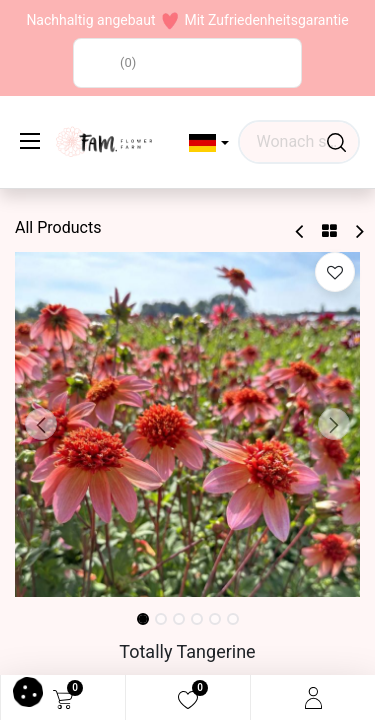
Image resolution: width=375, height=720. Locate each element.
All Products (58, 227)
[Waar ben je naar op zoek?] (336, 142)
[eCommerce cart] (63, 698)
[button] (209, 143)
